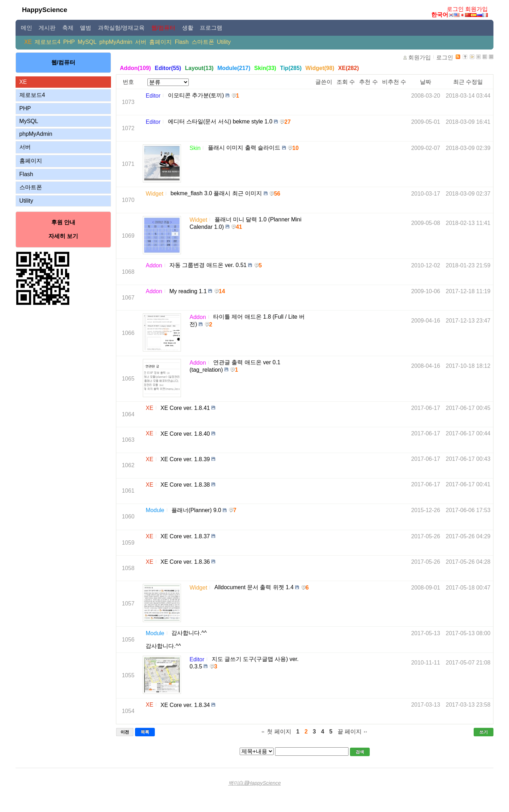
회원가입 (476, 9)
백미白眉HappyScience (255, 783)
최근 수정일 (468, 82)
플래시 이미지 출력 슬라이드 (244, 148)
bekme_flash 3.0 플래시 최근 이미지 (217, 193)
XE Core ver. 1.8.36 (185, 562)
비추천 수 (394, 82)
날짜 (426, 82)
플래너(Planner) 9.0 (196, 510)
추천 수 (368, 82)
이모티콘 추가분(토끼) (196, 95)
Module (155, 510)
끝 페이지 (350, 732)
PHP (69, 42)
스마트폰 (203, 42)
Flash (182, 42)
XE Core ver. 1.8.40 (185, 433)
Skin (195, 148)
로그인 (455, 9)
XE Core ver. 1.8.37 (185, 536)
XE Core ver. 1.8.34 (185, 705)
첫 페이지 (279, 732)
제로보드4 (48, 42)
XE (28, 42)
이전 (125, 732)
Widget (154, 194)
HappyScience (45, 10)
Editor (153, 96)
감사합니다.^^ (189, 633)
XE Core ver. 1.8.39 (185, 459)
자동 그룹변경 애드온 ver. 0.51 (208, 265)
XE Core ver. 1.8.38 (185, 485)
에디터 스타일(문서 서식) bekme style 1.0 (220, 121)
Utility (224, 42)
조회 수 (346, 82)
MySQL (87, 42)
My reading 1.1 (188, 291)
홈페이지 (160, 42)
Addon (154, 265)
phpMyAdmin (116, 42)
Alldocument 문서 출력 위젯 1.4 (254, 587)
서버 (141, 42)
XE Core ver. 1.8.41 (185, 408)
